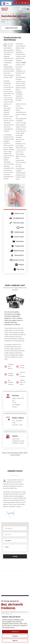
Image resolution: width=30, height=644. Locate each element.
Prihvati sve (15, 632)
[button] (5, 195)
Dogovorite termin (11, 28)
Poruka (15, 548)
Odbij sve (15, 640)
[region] (15, 629)
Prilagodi (15, 636)
